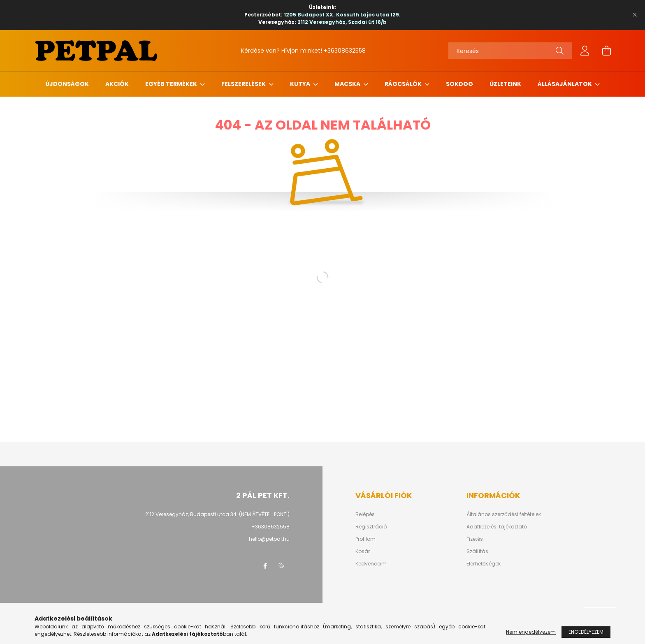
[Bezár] (635, 15)
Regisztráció (371, 527)
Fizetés (475, 539)
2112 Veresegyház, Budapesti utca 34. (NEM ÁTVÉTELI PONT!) (217, 514)
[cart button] (606, 51)
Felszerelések (244, 84)
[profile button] (585, 51)
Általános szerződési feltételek (504, 514)
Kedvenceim (371, 564)
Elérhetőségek (484, 564)
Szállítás (477, 551)
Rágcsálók (404, 84)
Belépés (365, 514)
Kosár (363, 551)
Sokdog (459, 84)
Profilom (365, 539)
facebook (265, 566)
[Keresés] (510, 51)
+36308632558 (345, 51)
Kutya (301, 84)
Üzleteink (505, 84)
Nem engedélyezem (531, 632)
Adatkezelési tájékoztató (497, 527)
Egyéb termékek (172, 84)
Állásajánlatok (565, 84)
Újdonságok (67, 84)
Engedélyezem (586, 632)
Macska (348, 84)
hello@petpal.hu (269, 539)
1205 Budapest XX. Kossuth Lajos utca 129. (342, 15)
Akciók (117, 84)
